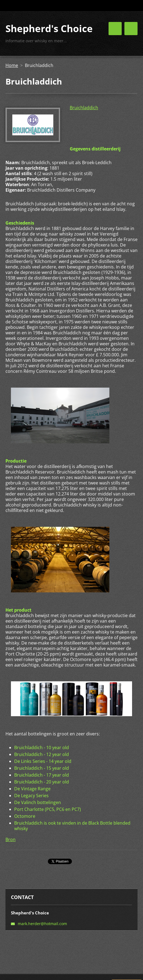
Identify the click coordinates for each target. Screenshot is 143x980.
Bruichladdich (84, 108)
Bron (11, 839)
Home (12, 65)
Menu (131, 29)
